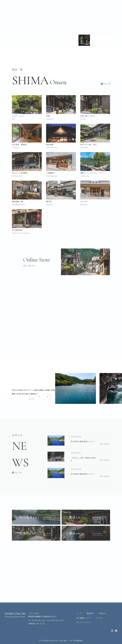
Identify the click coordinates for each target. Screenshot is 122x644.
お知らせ (102, 613)
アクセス (99, 618)
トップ (79, 613)
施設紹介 (90, 613)
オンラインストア (84, 622)
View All (107, 84)
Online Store (85, 8)
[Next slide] (48, 397)
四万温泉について (84, 618)
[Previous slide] (39, 397)
